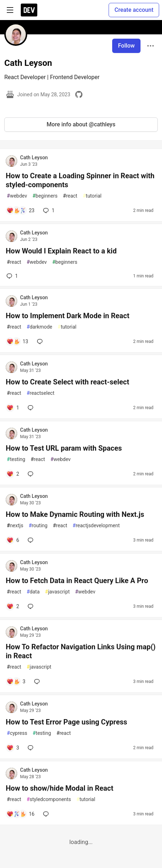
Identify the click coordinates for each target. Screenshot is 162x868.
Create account (134, 10)
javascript (58, 592)
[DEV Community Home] (29, 10)
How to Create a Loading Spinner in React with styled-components (80, 180)
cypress (17, 733)
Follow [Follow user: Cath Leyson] (126, 46)
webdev (17, 196)
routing (38, 526)
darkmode (39, 327)
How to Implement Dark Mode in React (68, 316)
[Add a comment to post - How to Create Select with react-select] (13, 408)
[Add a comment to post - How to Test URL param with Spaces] (13, 474)
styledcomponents (49, 799)
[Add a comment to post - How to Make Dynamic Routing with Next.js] (13, 540)
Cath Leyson (34, 157)
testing (16, 459)
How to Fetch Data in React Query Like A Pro (77, 581)
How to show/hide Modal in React (59, 788)
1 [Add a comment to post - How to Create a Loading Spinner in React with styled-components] (48, 210)
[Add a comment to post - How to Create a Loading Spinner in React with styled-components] (20, 210)
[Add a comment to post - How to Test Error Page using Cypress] (13, 748)
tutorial (92, 196)
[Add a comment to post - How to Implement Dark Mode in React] (17, 341)
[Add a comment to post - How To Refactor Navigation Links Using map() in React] (16, 682)
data (33, 592)
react (70, 196)
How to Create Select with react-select (67, 382)
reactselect (40, 393)
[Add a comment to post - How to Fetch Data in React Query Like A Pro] (13, 606)
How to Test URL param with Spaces (64, 448)
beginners (45, 196)
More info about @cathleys (81, 124)
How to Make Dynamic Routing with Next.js (75, 514)
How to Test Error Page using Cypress (66, 722)
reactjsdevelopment (96, 526)
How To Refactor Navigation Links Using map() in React (81, 651)
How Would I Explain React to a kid (61, 251)
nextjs (15, 526)
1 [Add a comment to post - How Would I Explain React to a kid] (11, 276)
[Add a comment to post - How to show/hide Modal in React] (20, 814)
